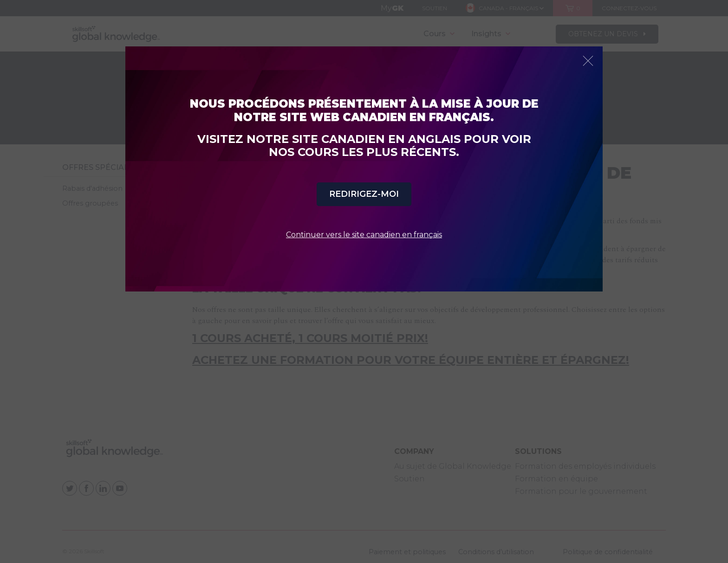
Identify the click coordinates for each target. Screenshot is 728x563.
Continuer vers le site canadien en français (364, 235)
